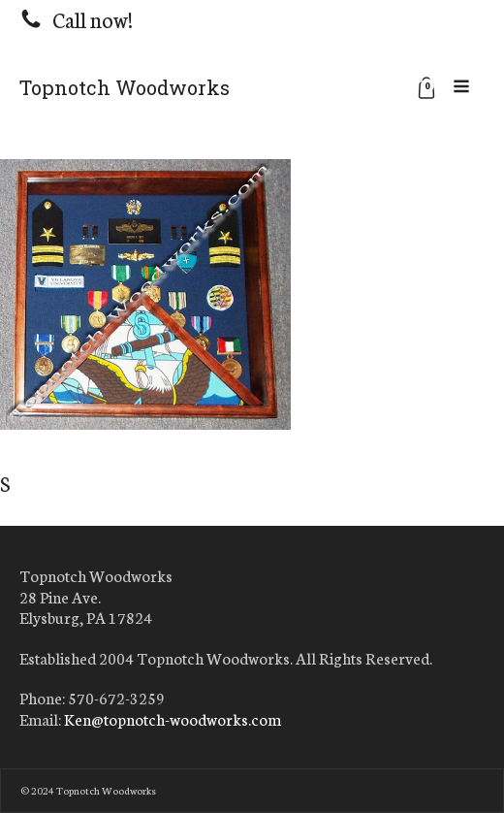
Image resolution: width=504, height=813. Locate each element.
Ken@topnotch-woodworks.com (173, 719)
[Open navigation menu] (461, 87)
